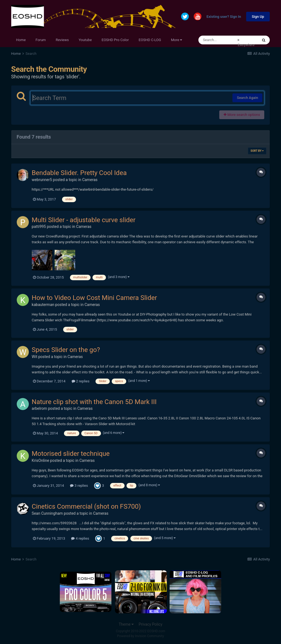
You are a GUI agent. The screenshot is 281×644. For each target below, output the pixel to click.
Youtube (85, 40)
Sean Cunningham (47, 513)
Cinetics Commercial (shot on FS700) (86, 506)
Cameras (90, 180)
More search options (242, 115)
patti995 (39, 227)
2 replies (81, 381)
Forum (41, 40)
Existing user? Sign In (224, 17)
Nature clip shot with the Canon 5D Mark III (94, 402)
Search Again (247, 98)
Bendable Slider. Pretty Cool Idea (79, 173)
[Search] (218, 40)
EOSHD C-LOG (150, 40)
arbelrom (40, 408)
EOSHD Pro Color (115, 40)
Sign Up (258, 17)
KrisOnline (41, 460)
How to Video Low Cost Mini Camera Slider (94, 298)
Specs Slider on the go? (66, 350)
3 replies (79, 486)
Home (21, 40)
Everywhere (246, 45)
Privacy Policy (150, 624)
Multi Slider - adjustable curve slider (84, 220)
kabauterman (43, 305)
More (176, 40)
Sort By (257, 151)
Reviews (62, 40)
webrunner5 (42, 180)
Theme (126, 624)
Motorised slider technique (71, 454)
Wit (35, 357)
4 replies (80, 538)
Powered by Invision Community (141, 636)
